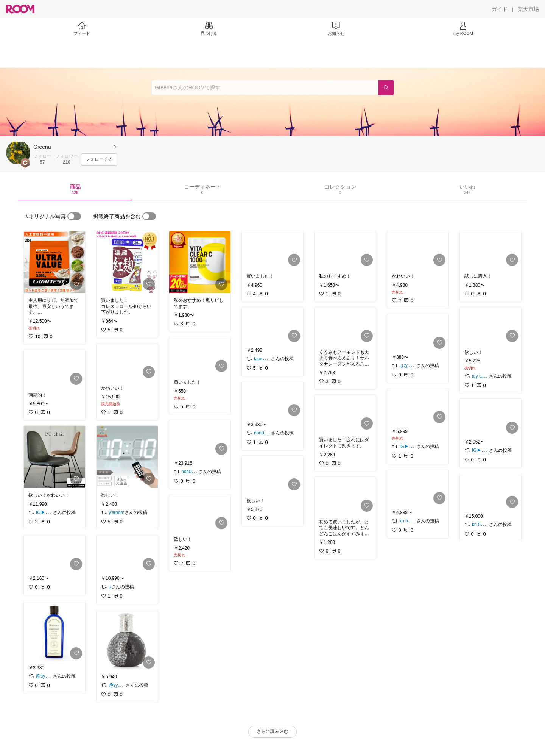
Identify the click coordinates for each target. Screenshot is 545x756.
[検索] (386, 87)
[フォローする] (99, 159)
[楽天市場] (528, 9)
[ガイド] (500, 9)
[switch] (74, 216)
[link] (54, 262)
